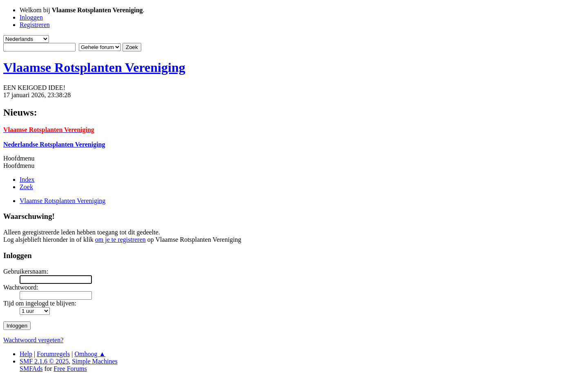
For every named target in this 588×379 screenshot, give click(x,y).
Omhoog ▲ (90, 354)
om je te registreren (120, 240)
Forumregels (53, 354)
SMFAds (31, 369)
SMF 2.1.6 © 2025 (44, 361)
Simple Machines (95, 361)
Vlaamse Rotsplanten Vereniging (94, 67)
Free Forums (70, 369)
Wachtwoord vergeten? (33, 340)
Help (26, 354)
